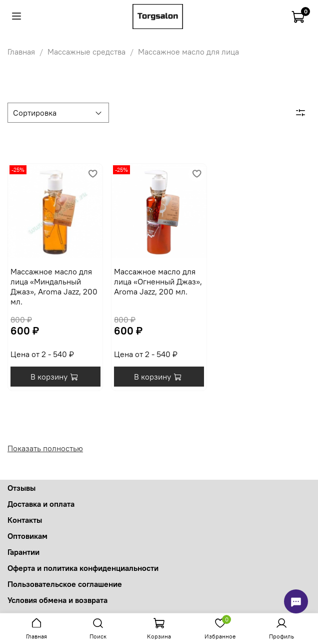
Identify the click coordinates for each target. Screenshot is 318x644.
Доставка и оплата (41, 504)
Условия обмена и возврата (57, 600)
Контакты (25, 520)
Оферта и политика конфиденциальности (83, 568)
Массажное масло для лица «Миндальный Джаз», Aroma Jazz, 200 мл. (54, 286)
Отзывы (21, 488)
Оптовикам (27, 536)
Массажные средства (86, 52)
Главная (21, 52)
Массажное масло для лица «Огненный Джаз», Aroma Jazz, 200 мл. (158, 281)
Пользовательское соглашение (65, 584)
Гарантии (23, 552)
